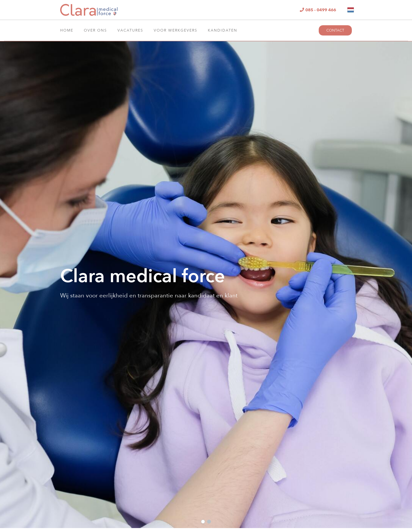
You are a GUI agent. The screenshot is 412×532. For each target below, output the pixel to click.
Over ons (95, 30)
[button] (203, 522)
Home (67, 30)
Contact (335, 30)
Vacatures (130, 30)
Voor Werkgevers (176, 30)
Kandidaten (223, 30)
